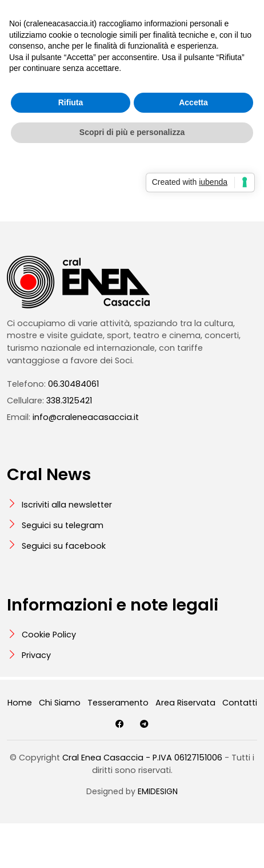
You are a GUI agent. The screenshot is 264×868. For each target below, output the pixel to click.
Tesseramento (118, 703)
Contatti (240, 703)
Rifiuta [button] (71, 102)
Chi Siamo (60, 703)
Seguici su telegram (63, 525)
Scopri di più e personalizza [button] (132, 132)
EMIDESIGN (158, 791)
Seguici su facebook (64, 546)
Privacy (36, 655)
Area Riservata (185, 703)
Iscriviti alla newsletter (67, 505)
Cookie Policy (49, 635)
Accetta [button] (193, 102)
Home (20, 703)
